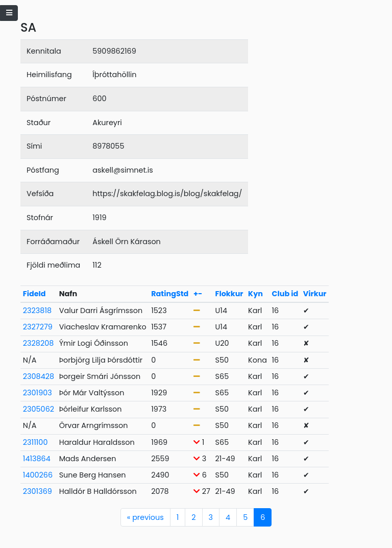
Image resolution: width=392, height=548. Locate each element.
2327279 (38, 327)
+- (198, 294)
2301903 (38, 393)
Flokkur (229, 294)
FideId (34, 294)
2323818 (37, 311)
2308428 (39, 376)
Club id (285, 294)
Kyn (255, 294)
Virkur (315, 294)
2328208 (39, 343)
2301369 (38, 491)
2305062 (39, 409)
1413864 (37, 459)
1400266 (38, 475)
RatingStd (170, 294)
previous (145, 517)
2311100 (35, 442)
